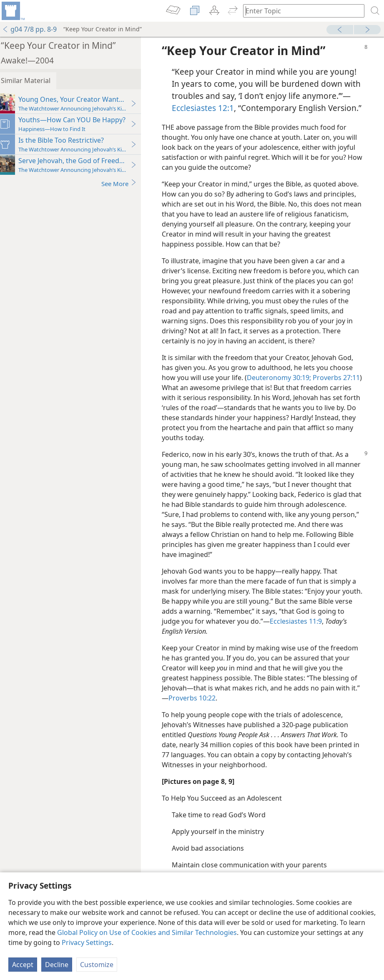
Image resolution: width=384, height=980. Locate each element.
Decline (57, 965)
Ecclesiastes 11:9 (309, 633)
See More (124, 183)
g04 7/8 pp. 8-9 (29, 29)
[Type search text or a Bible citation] (300, 11)
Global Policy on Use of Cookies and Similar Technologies (147, 932)
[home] (13, 11)
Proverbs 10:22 (205, 710)
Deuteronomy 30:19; (284, 390)
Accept (23, 965)
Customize (97, 965)
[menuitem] (13, 11)
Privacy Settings (87, 942)
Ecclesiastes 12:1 (256, 108)
